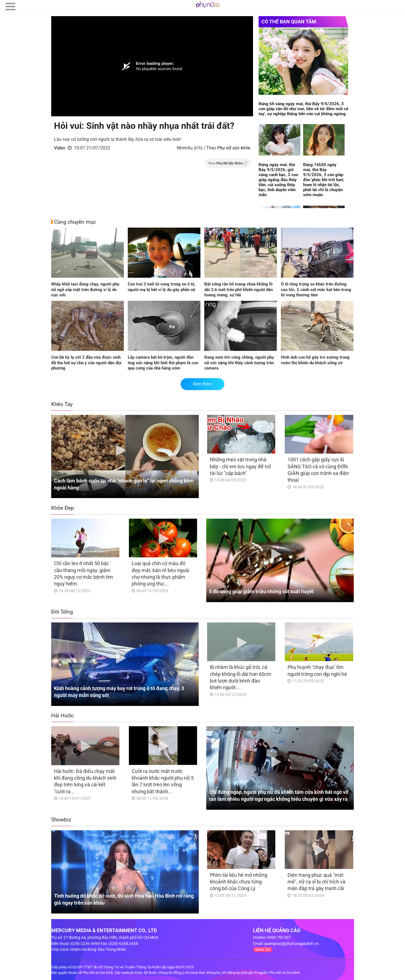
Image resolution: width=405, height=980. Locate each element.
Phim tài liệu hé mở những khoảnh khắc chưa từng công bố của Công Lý (239, 882)
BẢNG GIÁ (263, 950)
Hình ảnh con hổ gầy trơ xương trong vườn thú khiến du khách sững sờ (315, 360)
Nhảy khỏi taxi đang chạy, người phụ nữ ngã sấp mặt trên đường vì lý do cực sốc (85, 290)
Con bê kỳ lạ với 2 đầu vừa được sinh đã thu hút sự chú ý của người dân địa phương (86, 363)
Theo (228, 163)
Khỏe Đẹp (63, 508)
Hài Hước (62, 716)
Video (60, 148)
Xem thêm (202, 384)
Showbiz (61, 820)
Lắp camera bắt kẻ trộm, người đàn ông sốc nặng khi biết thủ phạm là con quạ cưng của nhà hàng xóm (163, 363)
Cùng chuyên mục (75, 222)
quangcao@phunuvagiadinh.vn (291, 944)
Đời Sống (62, 612)
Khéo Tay (62, 404)
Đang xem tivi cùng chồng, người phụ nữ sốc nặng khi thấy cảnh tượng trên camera (239, 363)
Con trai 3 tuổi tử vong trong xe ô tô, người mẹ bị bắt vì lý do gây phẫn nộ (162, 287)
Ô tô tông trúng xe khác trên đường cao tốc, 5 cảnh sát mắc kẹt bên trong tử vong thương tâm (316, 290)
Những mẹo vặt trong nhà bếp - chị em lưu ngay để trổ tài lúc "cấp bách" (240, 466)
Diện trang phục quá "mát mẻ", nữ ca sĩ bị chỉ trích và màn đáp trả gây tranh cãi (316, 882)
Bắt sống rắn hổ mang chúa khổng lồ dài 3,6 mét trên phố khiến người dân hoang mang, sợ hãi (239, 290)
